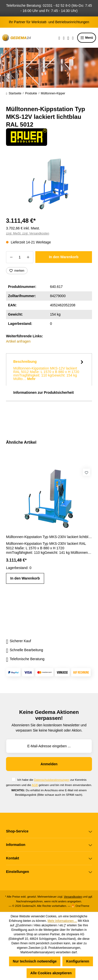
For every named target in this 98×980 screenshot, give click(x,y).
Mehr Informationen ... (62, 921)
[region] (49, 184)
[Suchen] (59, 38)
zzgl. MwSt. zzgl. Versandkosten (28, 233)
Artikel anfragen (18, 341)
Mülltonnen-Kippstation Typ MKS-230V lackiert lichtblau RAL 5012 (49, 537)
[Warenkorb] (73, 38)
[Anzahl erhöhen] (28, 257)
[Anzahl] (20, 257)
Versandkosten (73, 897)
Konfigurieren (78, 961)
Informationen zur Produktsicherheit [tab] (43, 392)
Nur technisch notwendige (35, 961)
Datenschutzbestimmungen (52, 780)
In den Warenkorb (64, 257)
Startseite (14, 93)
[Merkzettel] (64, 38)
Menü (87, 38)
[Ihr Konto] (68, 38)
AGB (35, 785)
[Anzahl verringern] (11, 257)
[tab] (49, 370)
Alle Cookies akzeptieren (51, 973)
